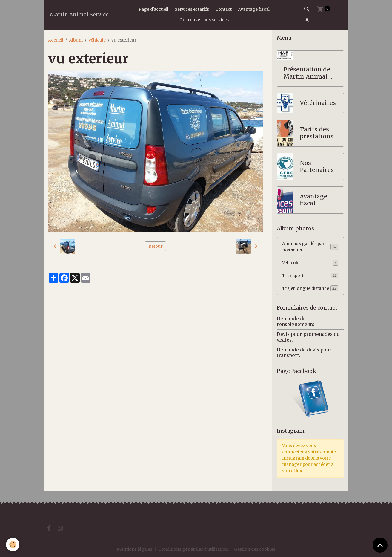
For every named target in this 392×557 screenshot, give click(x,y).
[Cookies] (13, 545)
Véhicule (97, 40)
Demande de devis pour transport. (304, 352)
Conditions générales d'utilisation (193, 549)
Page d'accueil (153, 9)
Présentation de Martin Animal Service (307, 73)
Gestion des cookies (255, 549)
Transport (310, 276)
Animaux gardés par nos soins (310, 247)
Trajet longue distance (310, 288)
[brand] (79, 15)
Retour (156, 246)
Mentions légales (134, 549)
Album (76, 40)
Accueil (56, 40)
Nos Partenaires (317, 167)
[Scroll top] (380, 545)
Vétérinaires (318, 103)
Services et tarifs (192, 9)
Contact (223, 9)
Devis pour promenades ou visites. (308, 337)
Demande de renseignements (296, 321)
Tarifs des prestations (317, 133)
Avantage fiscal (254, 9)
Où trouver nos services (204, 20)
